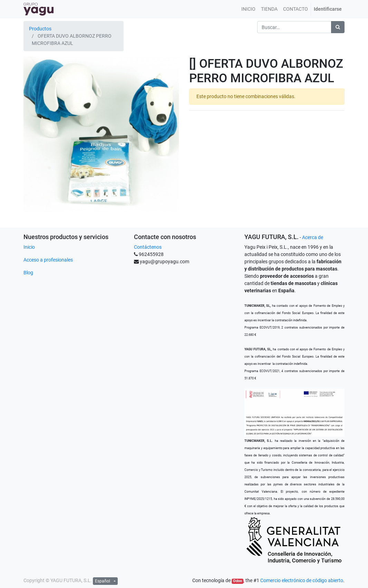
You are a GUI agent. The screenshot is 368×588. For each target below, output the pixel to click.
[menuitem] (248, 9)
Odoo (238, 581)
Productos (40, 29)
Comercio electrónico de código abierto (302, 580)
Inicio (29, 247)
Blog (28, 273)
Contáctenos (148, 247)
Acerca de (313, 237)
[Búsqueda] (338, 27)
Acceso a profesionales (48, 260)
